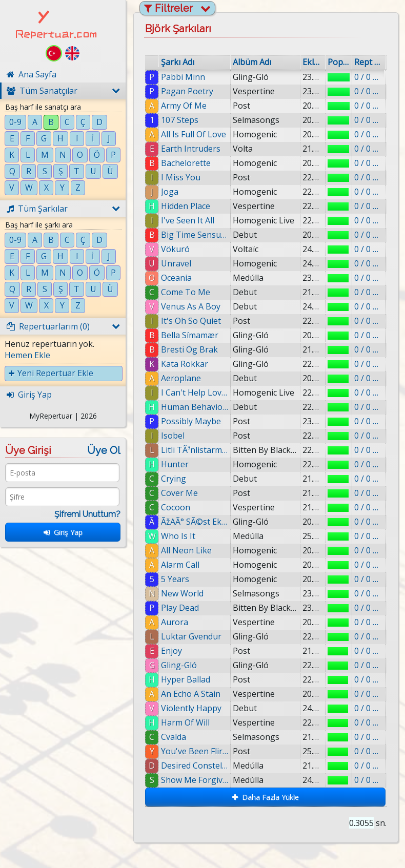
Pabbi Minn (183, 77)
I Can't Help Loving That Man (195, 392)
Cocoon (176, 507)
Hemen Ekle (27, 355)
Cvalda (174, 737)
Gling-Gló (179, 665)
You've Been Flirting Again (197, 751)
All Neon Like (186, 550)
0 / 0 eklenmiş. (369, 77)
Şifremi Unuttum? (87, 514)
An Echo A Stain (191, 694)
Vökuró (175, 249)
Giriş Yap (63, 532)
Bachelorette (186, 163)
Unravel (176, 263)
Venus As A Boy (191, 306)
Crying (174, 479)
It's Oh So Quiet (191, 321)
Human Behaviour (195, 407)
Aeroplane (181, 378)
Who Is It (178, 536)
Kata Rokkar (185, 364)
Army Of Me (184, 106)
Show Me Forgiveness (198, 780)
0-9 (15, 122)
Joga (170, 192)
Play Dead (180, 608)
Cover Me (179, 493)
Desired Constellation (198, 766)
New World (182, 593)
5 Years (175, 579)
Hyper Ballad (186, 679)
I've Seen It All (188, 220)
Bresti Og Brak (189, 349)
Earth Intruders (191, 149)
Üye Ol (104, 450)
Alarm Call (180, 565)
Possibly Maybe (191, 421)
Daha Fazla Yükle (266, 797)
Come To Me (186, 292)
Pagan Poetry (187, 91)
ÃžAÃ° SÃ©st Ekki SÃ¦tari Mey (195, 522)
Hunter (175, 464)
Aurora (175, 622)
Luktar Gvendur (191, 636)
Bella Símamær (190, 335)
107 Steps (180, 120)
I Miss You (181, 177)
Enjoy (171, 651)
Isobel (173, 436)
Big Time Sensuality (195, 235)
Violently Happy (191, 708)
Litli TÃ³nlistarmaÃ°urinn (195, 450)
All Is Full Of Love (194, 134)
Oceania (176, 278)
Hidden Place (186, 206)
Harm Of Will (185, 722)
